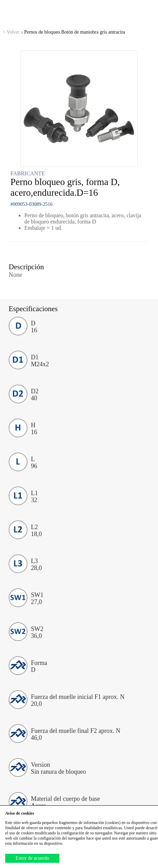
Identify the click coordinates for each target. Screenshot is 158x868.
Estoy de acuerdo (32, 858)
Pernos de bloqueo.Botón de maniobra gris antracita (64, 32)
